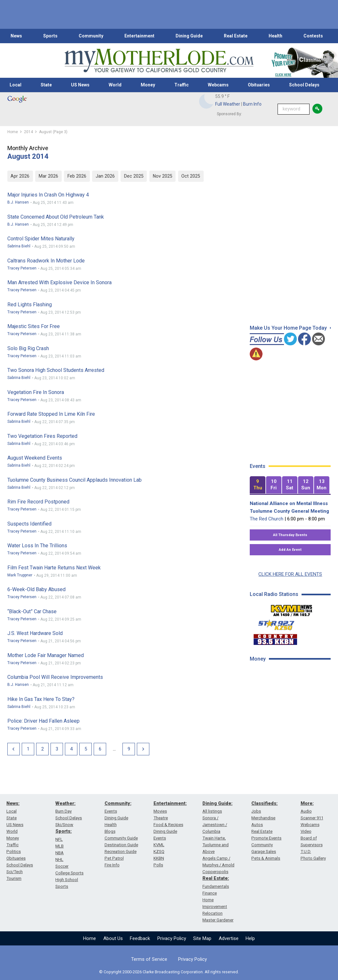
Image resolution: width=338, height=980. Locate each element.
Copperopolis (215, 872)
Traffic (181, 85)
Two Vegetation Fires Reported (42, 436)
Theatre (161, 818)
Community (91, 36)
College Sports (69, 873)
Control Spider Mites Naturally (41, 239)
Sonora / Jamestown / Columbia (215, 825)
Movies (160, 811)
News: (13, 803)
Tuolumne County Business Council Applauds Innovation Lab (75, 480)
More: (307, 803)
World (115, 85)
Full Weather (228, 104)
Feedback (140, 938)
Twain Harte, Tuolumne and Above (216, 845)
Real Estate (236, 36)
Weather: (65, 803)
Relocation (212, 913)
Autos (257, 825)
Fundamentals (216, 886)
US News (80, 85)
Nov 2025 (163, 176)
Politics (14, 851)
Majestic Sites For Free (34, 326)
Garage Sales (264, 851)
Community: (118, 803)
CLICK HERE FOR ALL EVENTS (290, 574)
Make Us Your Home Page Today (288, 328)
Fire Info (112, 865)
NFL (59, 839)
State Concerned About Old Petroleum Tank (56, 217)
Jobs (256, 811)
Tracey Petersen (22, 268)
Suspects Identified (29, 524)
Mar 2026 (48, 176)
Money (148, 85)
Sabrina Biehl (19, 246)
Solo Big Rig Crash (28, 348)
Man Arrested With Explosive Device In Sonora (59, 282)
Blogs (110, 831)
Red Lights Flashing (30, 305)
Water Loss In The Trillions (37, 546)
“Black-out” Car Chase (32, 611)
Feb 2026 (77, 176)
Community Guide (121, 838)
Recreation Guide (121, 851)
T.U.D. (306, 851)
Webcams (218, 85)
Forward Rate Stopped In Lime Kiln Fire (51, 414)
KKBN (159, 858)
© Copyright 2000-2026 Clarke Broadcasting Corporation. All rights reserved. (169, 972)
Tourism (14, 878)
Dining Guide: (217, 803)
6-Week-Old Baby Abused (36, 589)
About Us (113, 938)
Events (111, 811)
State (46, 85)
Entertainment (139, 36)
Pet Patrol (114, 858)
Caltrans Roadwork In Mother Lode (46, 261)
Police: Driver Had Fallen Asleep (43, 721)
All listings (212, 811)
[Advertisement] (292, 713)
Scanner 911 (312, 818)
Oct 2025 (191, 176)
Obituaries (259, 85)
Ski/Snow (64, 825)
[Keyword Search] (294, 109)
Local (16, 85)
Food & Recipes (168, 825)
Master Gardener (218, 920)
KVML (159, 845)
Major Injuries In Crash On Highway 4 (48, 195)
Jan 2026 (105, 176)
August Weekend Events (35, 458)
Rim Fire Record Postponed (38, 502)
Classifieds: (264, 803)
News (16, 36)
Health (275, 36)
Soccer (62, 866)
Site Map (202, 938)
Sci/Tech (15, 872)
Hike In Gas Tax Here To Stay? (41, 699)
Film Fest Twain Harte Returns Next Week (54, 568)
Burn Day (63, 811)
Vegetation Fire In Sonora (36, 392)
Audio (306, 811)
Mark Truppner (20, 575)
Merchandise (263, 818)
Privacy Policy (172, 938)
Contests (313, 36)
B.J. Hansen (18, 202)
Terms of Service (149, 959)
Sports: (63, 831)
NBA (59, 853)
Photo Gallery (313, 858)
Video (306, 831)
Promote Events (266, 838)
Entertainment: (170, 803)
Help (250, 938)
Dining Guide (189, 36)
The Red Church (267, 519)
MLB (59, 846)
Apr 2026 (20, 176)
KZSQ (159, 851)
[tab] (257, 485)
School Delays (304, 85)
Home (90, 938)
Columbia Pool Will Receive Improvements (55, 677)
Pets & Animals (266, 858)
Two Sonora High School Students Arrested (56, 370)
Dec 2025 (134, 176)
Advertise (229, 938)
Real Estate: (216, 878)
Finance (210, 893)
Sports (50, 36)
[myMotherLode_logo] (159, 61)
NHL (59, 860)
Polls (158, 865)
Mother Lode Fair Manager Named (46, 655)
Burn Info (252, 104)
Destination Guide (121, 845)
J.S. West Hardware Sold (35, 633)
